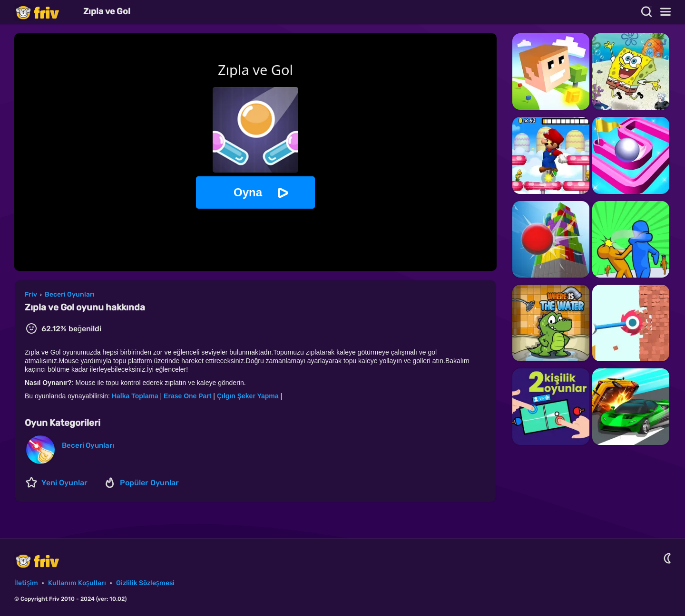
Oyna (248, 192)
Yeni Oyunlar (64, 483)
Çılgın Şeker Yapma (248, 396)
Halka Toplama (135, 396)
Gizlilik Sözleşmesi (145, 583)
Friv (45, 12)
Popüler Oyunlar (149, 483)
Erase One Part (187, 396)
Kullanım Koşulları (77, 583)
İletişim (26, 583)
